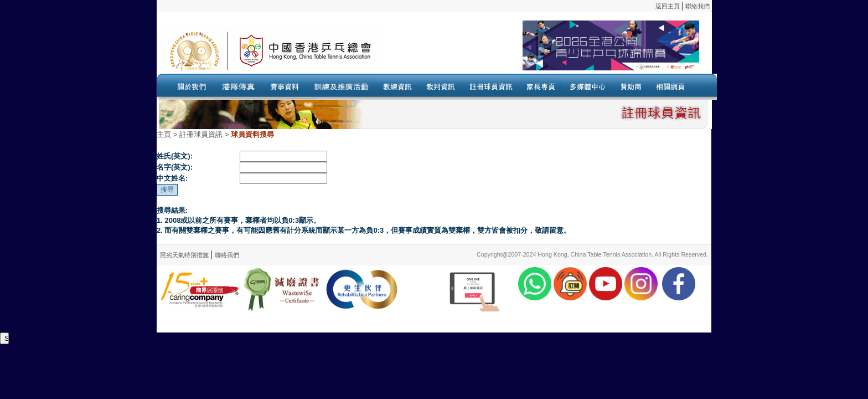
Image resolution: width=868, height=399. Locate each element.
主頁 (164, 134)
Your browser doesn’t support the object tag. (541, 50)
